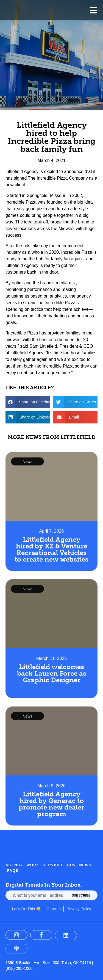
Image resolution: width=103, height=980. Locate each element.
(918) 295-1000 (19, 968)
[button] (28, 402)
